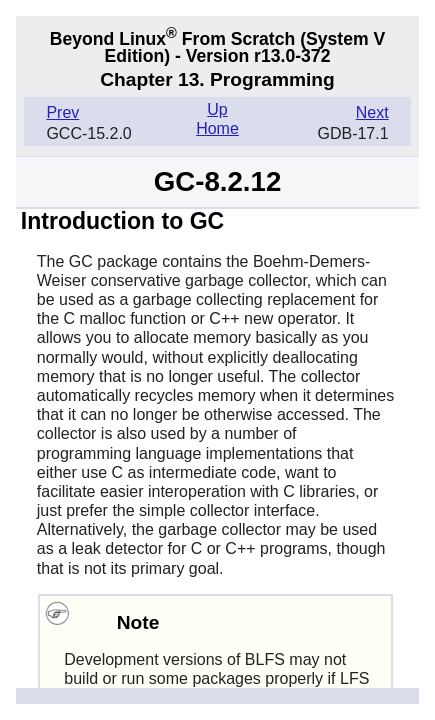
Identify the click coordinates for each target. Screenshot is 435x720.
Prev (62, 112)
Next (372, 112)
